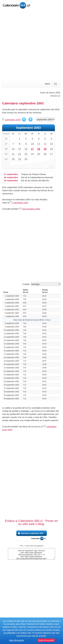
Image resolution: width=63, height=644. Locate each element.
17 (32, 149)
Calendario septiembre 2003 (32, 533)
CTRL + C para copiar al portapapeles (32, 546)
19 (45, 149)
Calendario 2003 (13, 120)
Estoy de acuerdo (46, 640)
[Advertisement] (31, 45)
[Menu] (55, 84)
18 (39, 149)
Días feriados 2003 (31, 209)
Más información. (17, 640)
